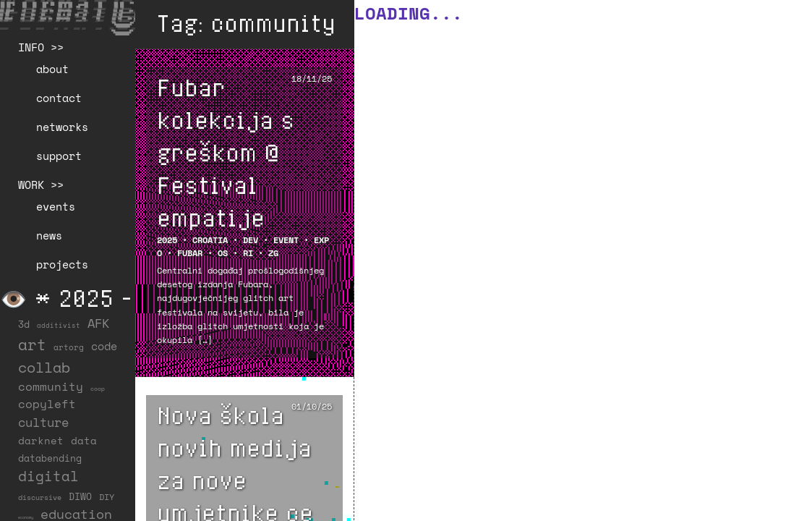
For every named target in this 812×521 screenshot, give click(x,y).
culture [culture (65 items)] (43, 422)
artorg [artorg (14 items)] (69, 347)
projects (62, 264)
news (49, 235)
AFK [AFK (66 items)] (98, 323)
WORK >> (41, 185)
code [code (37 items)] (104, 346)
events (56, 206)
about (52, 69)
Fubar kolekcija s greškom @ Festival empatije (226, 152)
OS (223, 253)
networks (62, 127)
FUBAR (190, 253)
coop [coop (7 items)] (98, 389)
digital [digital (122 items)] (48, 476)
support (59, 156)
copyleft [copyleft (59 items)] (47, 404)
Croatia (210, 240)
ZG (273, 253)
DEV (251, 240)
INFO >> (41, 47)
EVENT (286, 240)
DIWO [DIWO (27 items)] (80, 496)
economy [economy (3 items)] (26, 517)
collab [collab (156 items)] (44, 367)
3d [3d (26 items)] (24, 324)
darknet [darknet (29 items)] (41, 441)
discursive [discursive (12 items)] (40, 497)
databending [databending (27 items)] (50, 458)
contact (59, 98)
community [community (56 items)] (51, 386)
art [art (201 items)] (32, 344)
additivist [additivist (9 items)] (59, 325)
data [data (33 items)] (84, 440)
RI (248, 253)
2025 (167, 240)
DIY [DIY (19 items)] (107, 497)
